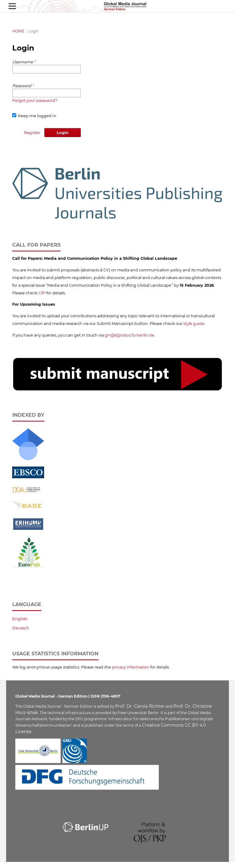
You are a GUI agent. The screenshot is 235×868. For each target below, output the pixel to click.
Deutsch (21, 628)
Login (63, 132)
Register (32, 132)
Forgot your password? (35, 100)
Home (18, 31)
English (20, 619)
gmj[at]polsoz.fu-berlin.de (129, 335)
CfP (42, 293)
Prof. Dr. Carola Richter (140, 706)
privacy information (131, 667)
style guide (194, 324)
